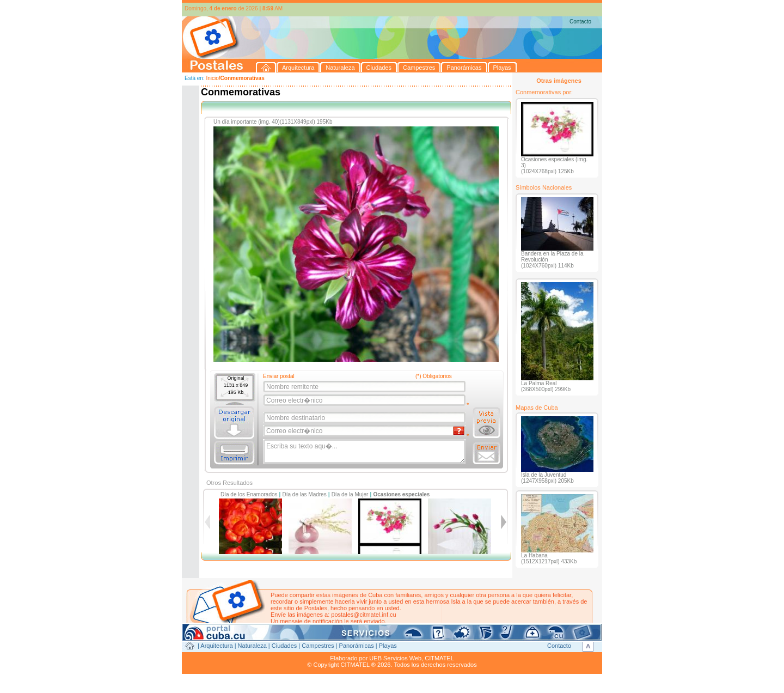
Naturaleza (252, 646)
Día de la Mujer (350, 494)
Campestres (318, 646)
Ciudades (284, 646)
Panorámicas (357, 646)
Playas (388, 646)
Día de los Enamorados (249, 494)
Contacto (580, 22)
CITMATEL (439, 658)
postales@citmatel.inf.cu (363, 615)
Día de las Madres (305, 494)
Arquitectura (216, 646)
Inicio (212, 78)
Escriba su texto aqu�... (365, 452)
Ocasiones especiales (401, 494)
